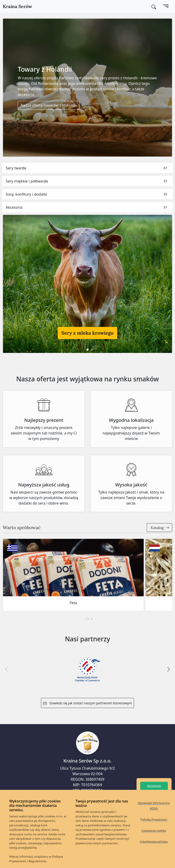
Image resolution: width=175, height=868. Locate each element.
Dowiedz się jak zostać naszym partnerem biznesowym (87, 703)
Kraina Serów (17, 6)
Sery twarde (87, 168)
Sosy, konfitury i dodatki (87, 194)
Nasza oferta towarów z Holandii (49, 105)
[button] (87, 350)
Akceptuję (154, 786)
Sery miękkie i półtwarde (87, 181)
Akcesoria (87, 207)
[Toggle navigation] (166, 6)
